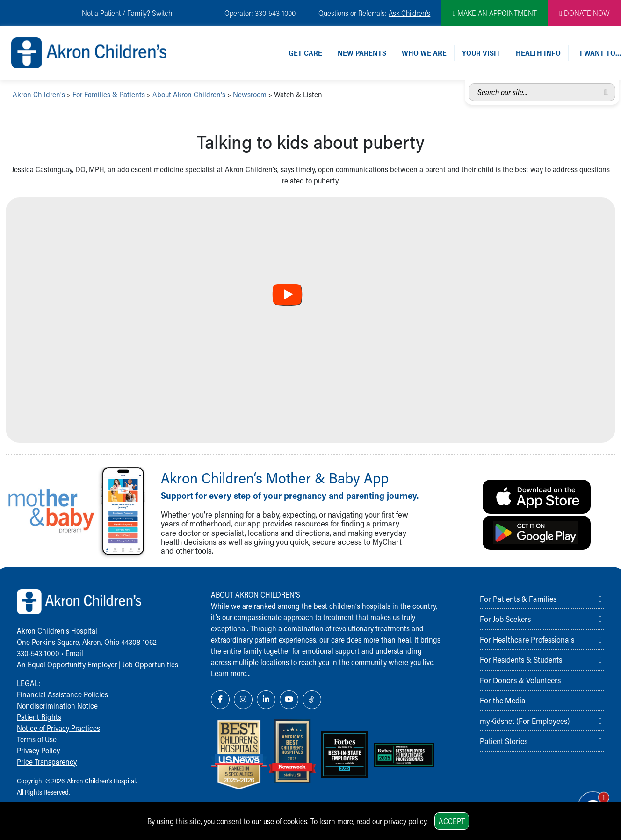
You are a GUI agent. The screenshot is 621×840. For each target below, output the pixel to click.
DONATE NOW (585, 13)
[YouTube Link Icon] (289, 700)
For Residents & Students (521, 659)
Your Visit (481, 53)
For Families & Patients (109, 94)
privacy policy (405, 821)
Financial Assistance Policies (62, 694)
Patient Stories (504, 741)
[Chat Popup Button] (587, 799)
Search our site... (469, 84)
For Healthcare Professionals (527, 639)
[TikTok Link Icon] (312, 700)
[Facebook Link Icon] (220, 700)
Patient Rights (39, 717)
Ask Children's (409, 13)
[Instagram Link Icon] (243, 700)
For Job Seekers (505, 619)
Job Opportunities (150, 664)
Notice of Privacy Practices (58, 728)
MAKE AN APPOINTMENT (495, 13)
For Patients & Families (518, 599)
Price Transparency (47, 762)
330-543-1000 (38, 653)
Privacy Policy (38, 750)
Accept (452, 821)
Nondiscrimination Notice (57, 705)
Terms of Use (37, 739)
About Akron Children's (189, 94)
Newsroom (250, 94)
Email (74, 653)
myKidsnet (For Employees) (525, 721)
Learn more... (231, 673)
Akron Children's (39, 94)
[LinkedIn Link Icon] (266, 700)
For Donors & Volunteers (520, 680)
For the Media (503, 700)
